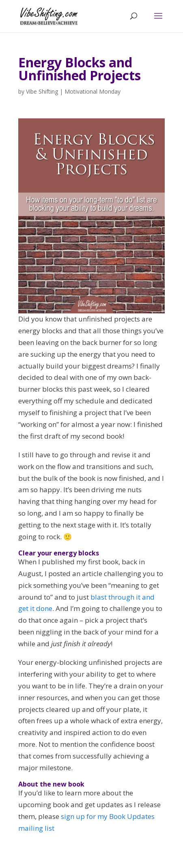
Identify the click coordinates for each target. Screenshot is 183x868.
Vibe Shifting (42, 91)
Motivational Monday (93, 91)
